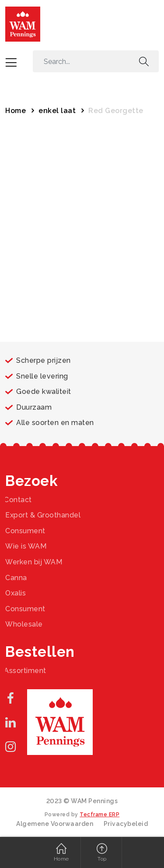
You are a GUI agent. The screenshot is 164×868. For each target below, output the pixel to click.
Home (16, 111)
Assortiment (25, 671)
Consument (25, 531)
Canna (16, 578)
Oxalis (16, 593)
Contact (18, 500)
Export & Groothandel (43, 515)
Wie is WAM (26, 546)
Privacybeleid (126, 824)
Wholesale (24, 624)
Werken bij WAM (34, 562)
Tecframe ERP (99, 815)
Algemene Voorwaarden (55, 824)
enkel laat (57, 111)
